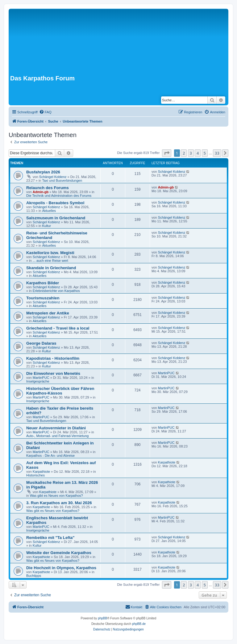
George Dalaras (41, 343)
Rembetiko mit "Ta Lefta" (50, 538)
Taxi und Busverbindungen (62, 180)
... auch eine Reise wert (50, 261)
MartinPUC (41, 378)
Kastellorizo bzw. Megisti (50, 253)
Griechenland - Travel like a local (58, 328)
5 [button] (205, 153)
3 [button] (191, 153)
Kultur (46, 226)
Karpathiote (41, 472)
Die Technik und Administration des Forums (59, 196)
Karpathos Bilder (43, 283)
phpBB (102, 618)
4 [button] (198, 153)
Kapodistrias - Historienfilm (53, 358)
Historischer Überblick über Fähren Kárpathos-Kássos (60, 391)
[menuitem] (45, 112)
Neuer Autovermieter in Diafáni (56, 428)
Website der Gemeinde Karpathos (59, 553)
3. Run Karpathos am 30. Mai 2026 (59, 503)
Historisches (35, 475)
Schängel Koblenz (53, 177)
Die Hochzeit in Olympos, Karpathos (61, 568)
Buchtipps (34, 576)
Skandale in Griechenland (51, 268)
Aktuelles (49, 211)
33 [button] (217, 153)
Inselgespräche (38, 381)
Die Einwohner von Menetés (53, 373)
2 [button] (184, 153)
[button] (167, 153)
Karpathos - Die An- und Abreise (50, 456)
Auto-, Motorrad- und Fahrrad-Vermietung (57, 436)
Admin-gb (41, 192)
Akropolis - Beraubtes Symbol (55, 203)
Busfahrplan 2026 (43, 172)
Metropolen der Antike (48, 313)
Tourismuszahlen (43, 298)
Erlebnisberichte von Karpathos (56, 291)
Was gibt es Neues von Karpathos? (56, 496)
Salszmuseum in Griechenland (56, 218)
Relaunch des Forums (48, 188)
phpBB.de (139, 624)
